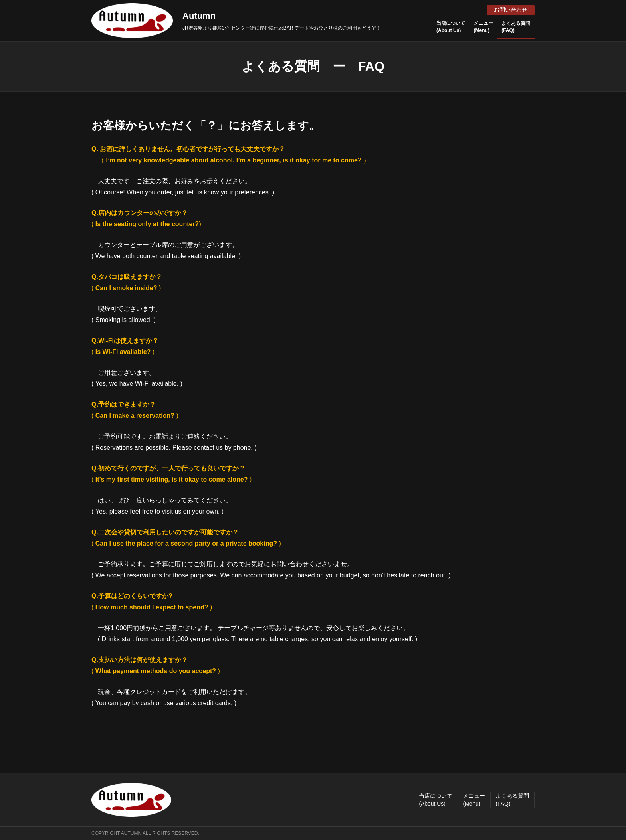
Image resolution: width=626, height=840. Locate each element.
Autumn (199, 16)
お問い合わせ (510, 10)
